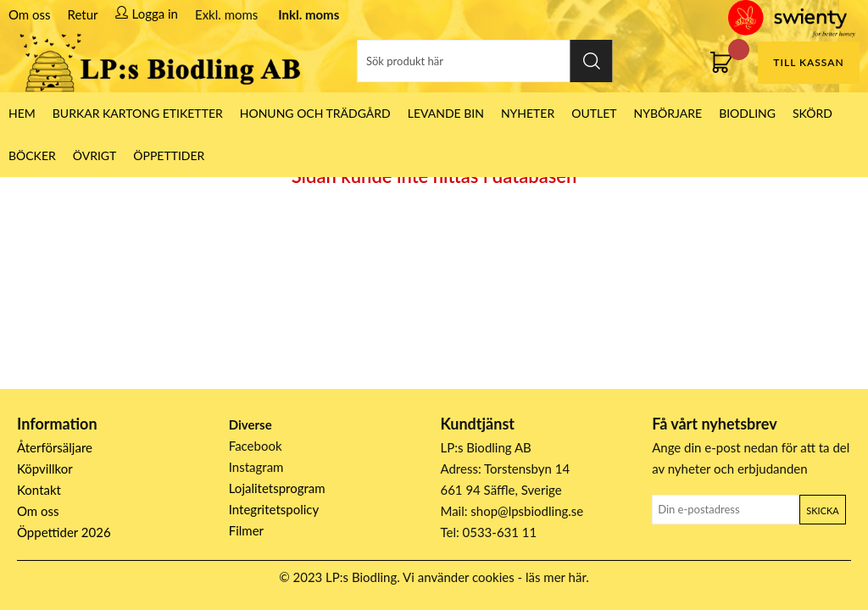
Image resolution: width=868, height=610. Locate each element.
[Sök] (485, 61)
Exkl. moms (226, 14)
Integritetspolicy (274, 509)
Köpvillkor (45, 469)
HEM (22, 113)
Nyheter (528, 113)
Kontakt (39, 490)
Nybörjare (668, 113)
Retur (83, 14)
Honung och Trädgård (315, 113)
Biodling (747, 113)
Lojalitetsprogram (277, 488)
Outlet (594, 113)
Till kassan (808, 62)
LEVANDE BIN (446, 113)
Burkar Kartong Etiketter (138, 113)
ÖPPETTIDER (169, 155)
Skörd (812, 113)
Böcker (32, 155)
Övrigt (95, 155)
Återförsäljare (55, 447)
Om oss (30, 14)
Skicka (822, 510)
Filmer (246, 530)
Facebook (256, 446)
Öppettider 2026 (64, 532)
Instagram (256, 467)
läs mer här (556, 577)
